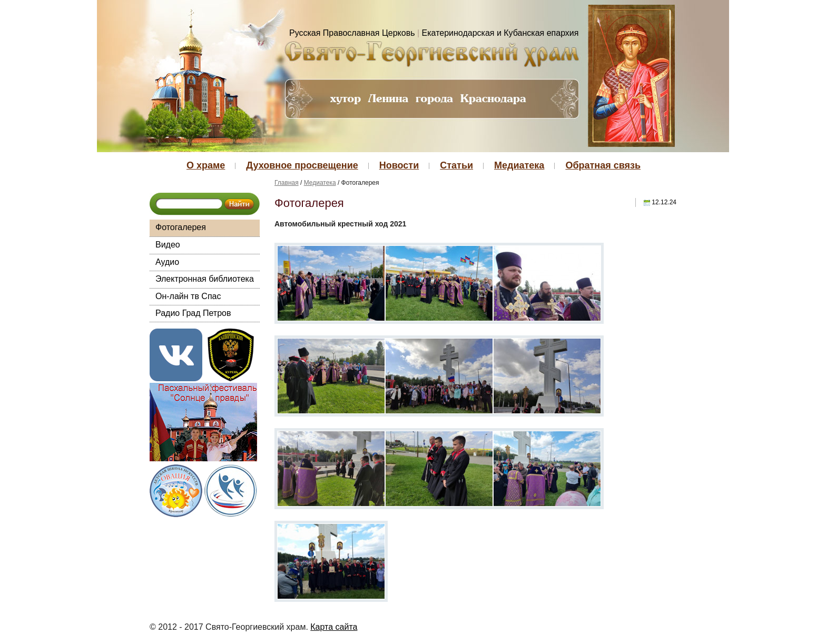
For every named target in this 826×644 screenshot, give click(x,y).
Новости (399, 165)
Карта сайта (334, 627)
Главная (287, 183)
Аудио (167, 262)
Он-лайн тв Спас (188, 296)
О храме (206, 165)
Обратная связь (603, 165)
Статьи (456, 165)
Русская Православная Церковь (352, 33)
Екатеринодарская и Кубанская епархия (500, 33)
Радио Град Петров (193, 313)
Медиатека (519, 165)
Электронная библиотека (205, 279)
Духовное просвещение (302, 165)
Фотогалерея (181, 227)
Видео (168, 245)
